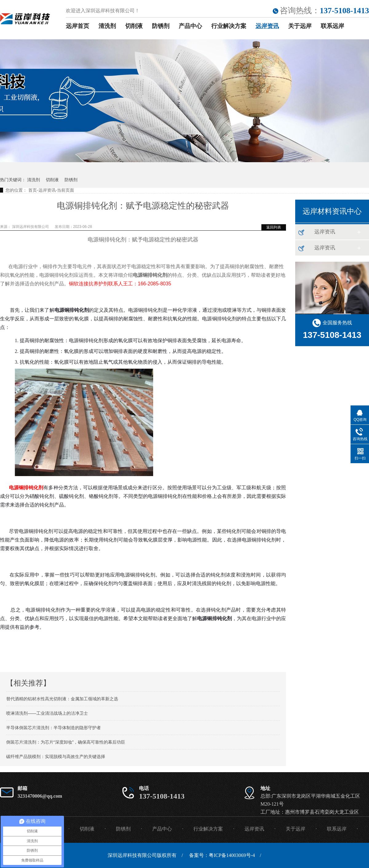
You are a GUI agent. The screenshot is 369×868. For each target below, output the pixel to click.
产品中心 (190, 26)
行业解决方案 (229, 26)
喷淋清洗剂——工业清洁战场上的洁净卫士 (47, 713)
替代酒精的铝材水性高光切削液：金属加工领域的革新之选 (62, 699)
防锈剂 (161, 26)
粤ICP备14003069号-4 (232, 855)
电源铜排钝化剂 (26, 488)
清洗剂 (107, 26)
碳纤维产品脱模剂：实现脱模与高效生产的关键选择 (56, 757)
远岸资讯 (267, 26)
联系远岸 (332, 26)
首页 (33, 190)
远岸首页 (77, 26)
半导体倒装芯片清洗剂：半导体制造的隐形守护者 (54, 728)
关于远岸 (300, 26)
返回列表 (274, 227)
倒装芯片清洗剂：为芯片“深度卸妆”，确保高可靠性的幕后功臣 (66, 742)
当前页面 (65, 190)
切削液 (134, 26)
